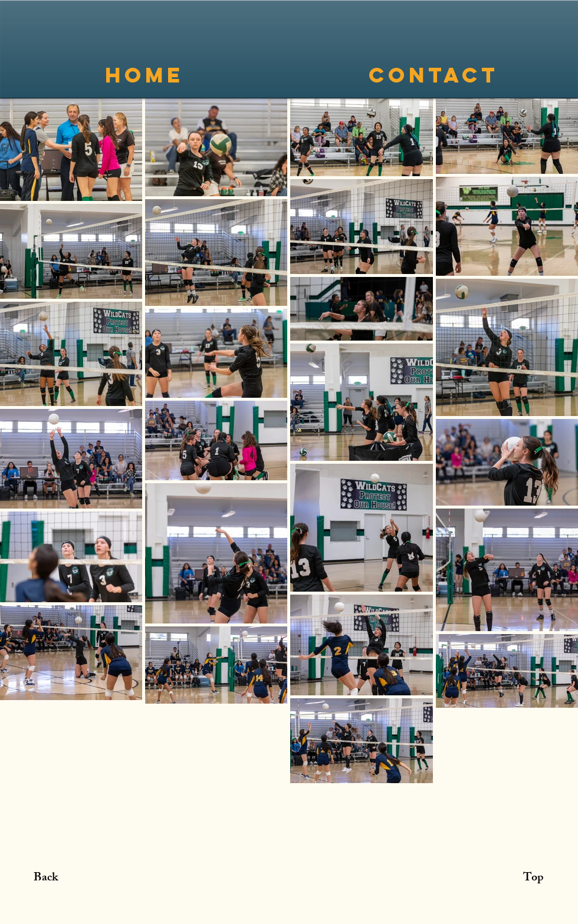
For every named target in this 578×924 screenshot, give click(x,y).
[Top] (533, 879)
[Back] (45, 879)
